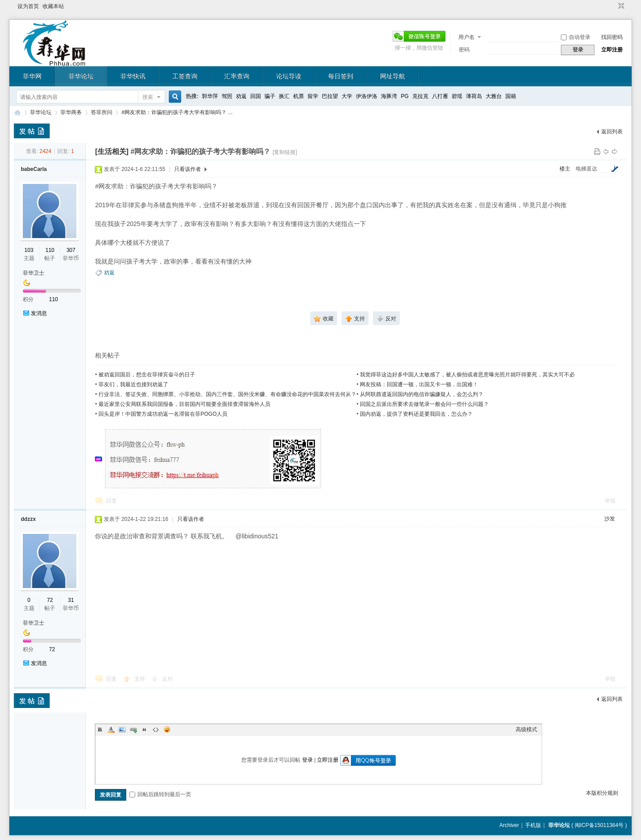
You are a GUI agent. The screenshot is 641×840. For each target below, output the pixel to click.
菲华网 (32, 76)
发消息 (39, 313)
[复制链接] (285, 152)
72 (50, 600)
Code (156, 729)
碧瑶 (457, 96)
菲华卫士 (34, 273)
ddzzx (28, 519)
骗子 (270, 96)
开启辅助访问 (613, 6)
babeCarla (34, 169)
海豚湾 (389, 96)
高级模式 (526, 729)
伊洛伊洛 (367, 96)
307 (71, 250)
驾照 (227, 96)
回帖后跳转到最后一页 (160, 794)
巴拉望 (330, 96)
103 (29, 250)
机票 (299, 96)
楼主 (565, 169)
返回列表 (612, 132)
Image (122, 729)
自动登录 (576, 37)
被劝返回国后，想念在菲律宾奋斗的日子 (147, 375)
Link (133, 729)
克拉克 (420, 96)
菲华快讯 (133, 76)
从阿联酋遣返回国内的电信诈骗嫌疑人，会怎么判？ (422, 394)
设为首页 (28, 6)
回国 (256, 96)
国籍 (511, 96)
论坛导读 (289, 76)
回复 (111, 501)
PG (404, 96)
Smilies (167, 729)
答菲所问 (102, 112)
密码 (464, 50)
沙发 (610, 519)
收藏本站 (53, 6)
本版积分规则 (602, 793)
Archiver (509, 825)
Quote (145, 729)
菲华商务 (71, 112)
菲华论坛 (81, 76)
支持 (140, 679)
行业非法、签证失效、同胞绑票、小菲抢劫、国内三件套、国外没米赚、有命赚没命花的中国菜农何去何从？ (227, 394)
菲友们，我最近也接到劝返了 (133, 384)
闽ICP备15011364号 (599, 825)
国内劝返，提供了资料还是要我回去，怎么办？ (416, 414)
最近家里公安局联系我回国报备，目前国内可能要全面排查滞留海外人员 (184, 404)
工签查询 (185, 76)
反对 (167, 679)
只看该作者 (188, 169)
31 (71, 600)
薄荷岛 (474, 96)
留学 (313, 96)
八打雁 (440, 96)
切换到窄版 (620, 6)
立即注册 (612, 50)
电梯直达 (586, 169)
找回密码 (612, 37)
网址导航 (393, 76)
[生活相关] (112, 151)
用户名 (466, 37)
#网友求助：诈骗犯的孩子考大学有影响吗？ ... (177, 112)
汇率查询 (237, 76)
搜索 (148, 97)
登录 (308, 760)
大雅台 (494, 96)
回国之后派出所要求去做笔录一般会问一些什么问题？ (424, 404)
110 (50, 250)
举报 (610, 501)
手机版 (533, 825)
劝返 (241, 96)
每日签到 (341, 76)
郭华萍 (210, 96)
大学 (347, 96)
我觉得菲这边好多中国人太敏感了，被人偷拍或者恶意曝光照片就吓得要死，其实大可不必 (467, 375)
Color (111, 729)
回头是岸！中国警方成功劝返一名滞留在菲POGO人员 (163, 414)
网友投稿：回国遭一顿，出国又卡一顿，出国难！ (419, 384)
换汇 (284, 96)
